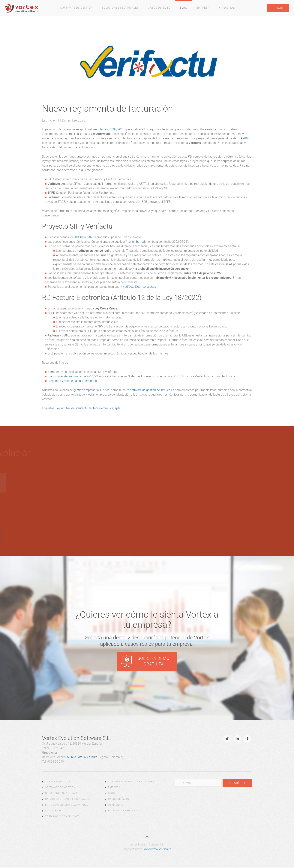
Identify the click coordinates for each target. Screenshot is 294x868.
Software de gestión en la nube (131, 781)
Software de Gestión (60, 787)
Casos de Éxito (159, 8)
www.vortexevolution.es (157, 849)
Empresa (203, 8)
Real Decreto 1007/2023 (108, 129)
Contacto (278, 8)
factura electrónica (101, 408)
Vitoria (81, 757)
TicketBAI (243, 138)
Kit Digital (227, 8)
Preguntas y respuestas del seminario (72, 381)
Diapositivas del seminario (65, 376)
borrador (142, 242)
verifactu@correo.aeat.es (140, 287)
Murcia (71, 757)
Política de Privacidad (124, 811)
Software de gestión (76, 8)
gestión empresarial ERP (89, 390)
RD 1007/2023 (85, 237)
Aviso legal (53, 811)
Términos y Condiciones (62, 816)
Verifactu (82, 408)
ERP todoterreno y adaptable (67, 805)
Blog (183, 8)
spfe (118, 408)
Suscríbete (237, 783)
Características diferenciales (67, 799)
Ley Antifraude (65, 408)
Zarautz (92, 757)
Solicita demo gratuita (154, 661)
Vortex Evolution (58, 781)
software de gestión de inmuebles (152, 390)
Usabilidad (116, 805)
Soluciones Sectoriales (120, 8)
